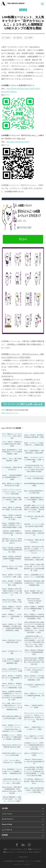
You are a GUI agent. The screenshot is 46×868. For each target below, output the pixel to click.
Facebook (17, 845)
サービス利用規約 (36, 861)
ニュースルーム (7, 830)
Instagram (29, 845)
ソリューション (7, 814)
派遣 (5, 849)
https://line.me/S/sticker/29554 (18, 142)
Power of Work (7, 824)
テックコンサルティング (17, 849)
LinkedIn (23, 845)
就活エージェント (9, 852)
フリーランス (22, 852)
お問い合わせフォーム (10, 413)
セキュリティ (18, 864)
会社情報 (5, 808)
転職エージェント (34, 849)
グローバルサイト (35, 852)
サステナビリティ (8, 819)
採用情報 (5, 835)
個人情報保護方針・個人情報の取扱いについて (17, 861)
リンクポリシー (27, 864)
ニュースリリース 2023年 (11, 428)
